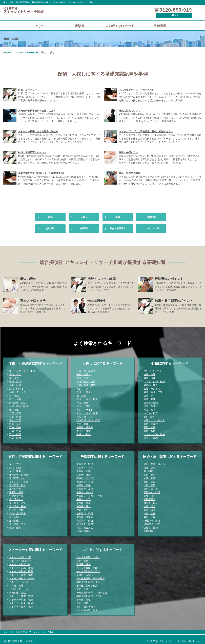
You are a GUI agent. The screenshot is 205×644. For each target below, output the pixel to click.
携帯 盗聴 (150, 409)
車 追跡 (14, 516)
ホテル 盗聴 (151, 412)
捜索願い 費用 (85, 513)
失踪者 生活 (84, 499)
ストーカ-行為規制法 (20, 560)
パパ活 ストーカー (20, 588)
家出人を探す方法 (128, 148)
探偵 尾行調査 (17, 513)
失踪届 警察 (84, 502)
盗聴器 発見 (151, 384)
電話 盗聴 (150, 427)
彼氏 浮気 (15, 398)
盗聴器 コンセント (154, 419)
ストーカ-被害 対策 (20, 557)
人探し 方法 (84, 391)
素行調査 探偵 (17, 506)
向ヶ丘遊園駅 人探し (88, 557)
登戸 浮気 (82, 602)
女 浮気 (14, 377)
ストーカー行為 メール (22, 578)
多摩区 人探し (85, 574)
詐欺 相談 (150, 484)
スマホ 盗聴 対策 (154, 434)
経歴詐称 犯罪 (152, 523)
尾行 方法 (15, 463)
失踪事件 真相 (85, 488)
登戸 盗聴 (82, 560)
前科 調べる (151, 488)
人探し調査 (82, 423)
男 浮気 (14, 395)
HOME (39, 21)
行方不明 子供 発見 (88, 419)
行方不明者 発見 (86, 384)
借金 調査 (150, 467)
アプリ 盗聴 (151, 437)
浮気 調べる (16, 388)
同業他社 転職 (152, 492)
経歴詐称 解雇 (152, 520)
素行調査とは (16, 499)
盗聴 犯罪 (150, 398)
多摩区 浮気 (84, 564)
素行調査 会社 (17, 477)
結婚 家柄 (150, 477)
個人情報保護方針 (13, 640)
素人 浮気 (15, 419)
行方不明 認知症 (86, 370)
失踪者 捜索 (84, 474)
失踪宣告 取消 (85, 463)
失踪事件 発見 (85, 467)
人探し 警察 (84, 405)
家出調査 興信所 (86, 523)
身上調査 (148, 470)
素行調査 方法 (17, 502)
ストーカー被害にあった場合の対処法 (38, 127)
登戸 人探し (84, 588)
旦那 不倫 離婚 (19, 405)
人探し (84, 213)
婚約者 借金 (151, 502)
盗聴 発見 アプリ (154, 391)
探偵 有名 (15, 374)
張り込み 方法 (17, 523)
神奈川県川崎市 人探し (89, 595)
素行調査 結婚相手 (20, 474)
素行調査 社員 (17, 484)
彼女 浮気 (15, 416)
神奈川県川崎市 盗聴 (88, 581)
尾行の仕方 (15, 488)
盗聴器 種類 (151, 402)
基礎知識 (80, 21)
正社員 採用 (151, 527)
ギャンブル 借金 (19, 481)
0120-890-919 (157, 10)
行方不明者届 (84, 530)
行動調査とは (16, 495)
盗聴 (118, 213)
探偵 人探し (84, 377)
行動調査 (50, 227)
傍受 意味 (150, 405)
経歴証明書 (150, 499)
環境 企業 (15, 527)
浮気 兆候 (15, 384)
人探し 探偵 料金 (87, 398)
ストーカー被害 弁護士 (22, 574)
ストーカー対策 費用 (21, 571)
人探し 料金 (84, 434)
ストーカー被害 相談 (21, 606)
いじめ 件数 (16, 509)
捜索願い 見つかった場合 (91, 495)
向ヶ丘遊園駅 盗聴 (87, 567)
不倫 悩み (15, 427)
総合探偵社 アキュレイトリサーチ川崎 (21, 48)
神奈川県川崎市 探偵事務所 (92, 592)
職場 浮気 (15, 381)
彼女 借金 (150, 495)
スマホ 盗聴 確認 (154, 381)
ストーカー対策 (151, 227)
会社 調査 (150, 509)
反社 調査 (15, 467)
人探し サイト (85, 409)
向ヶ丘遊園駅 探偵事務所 (91, 578)
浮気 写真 (15, 412)
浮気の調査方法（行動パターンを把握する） (42, 168)
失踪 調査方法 (85, 527)
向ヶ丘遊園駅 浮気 (87, 609)
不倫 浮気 (15, 430)
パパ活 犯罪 (16, 585)
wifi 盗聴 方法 (152, 370)
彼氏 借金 (150, 506)
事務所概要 (160, 21)
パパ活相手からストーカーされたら (138, 85)
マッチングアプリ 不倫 (22, 370)
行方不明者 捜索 (86, 381)
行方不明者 (82, 402)
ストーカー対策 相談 (21, 599)
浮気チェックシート (29, 85)
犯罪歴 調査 (16, 492)
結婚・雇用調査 (118, 227)
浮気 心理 (15, 434)
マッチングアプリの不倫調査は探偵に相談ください (146, 127)
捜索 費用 (82, 509)
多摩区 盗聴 (84, 599)
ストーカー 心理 (19, 581)
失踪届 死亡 (84, 506)
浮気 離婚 (15, 437)
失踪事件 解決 (85, 520)
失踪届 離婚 (84, 484)
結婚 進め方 (151, 474)
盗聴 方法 (150, 374)
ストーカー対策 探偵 (21, 602)
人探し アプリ (85, 388)
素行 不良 (150, 516)
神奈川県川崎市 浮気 (88, 571)
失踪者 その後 (85, 492)
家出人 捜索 (84, 430)
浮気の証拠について (130, 106)
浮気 (50, 213)
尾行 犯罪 (15, 470)
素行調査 (151, 213)
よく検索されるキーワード (120, 21)
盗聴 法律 (150, 377)
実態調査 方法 (17, 592)
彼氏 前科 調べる (154, 463)
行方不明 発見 (85, 416)
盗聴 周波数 (151, 423)
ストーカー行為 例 (20, 564)
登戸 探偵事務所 (86, 606)
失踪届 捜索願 (85, 427)
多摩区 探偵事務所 (87, 585)
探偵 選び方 (151, 481)
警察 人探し (84, 374)
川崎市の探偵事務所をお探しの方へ (37, 106)
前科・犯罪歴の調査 (130, 168)
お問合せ (189, 10)
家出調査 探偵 (85, 481)
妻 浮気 (14, 409)
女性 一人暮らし (153, 388)
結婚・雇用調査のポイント (32, 148)
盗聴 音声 (150, 430)
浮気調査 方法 (17, 402)
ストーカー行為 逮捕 (21, 567)
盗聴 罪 (148, 395)
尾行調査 (14, 520)
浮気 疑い (15, 423)
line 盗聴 (149, 416)
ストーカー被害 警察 (21, 595)
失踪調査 (84, 227)
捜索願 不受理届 (86, 477)
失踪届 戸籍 (84, 470)
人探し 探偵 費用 (87, 412)
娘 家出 (81, 395)
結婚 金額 (150, 513)
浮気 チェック (17, 391)
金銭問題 (148, 530)
